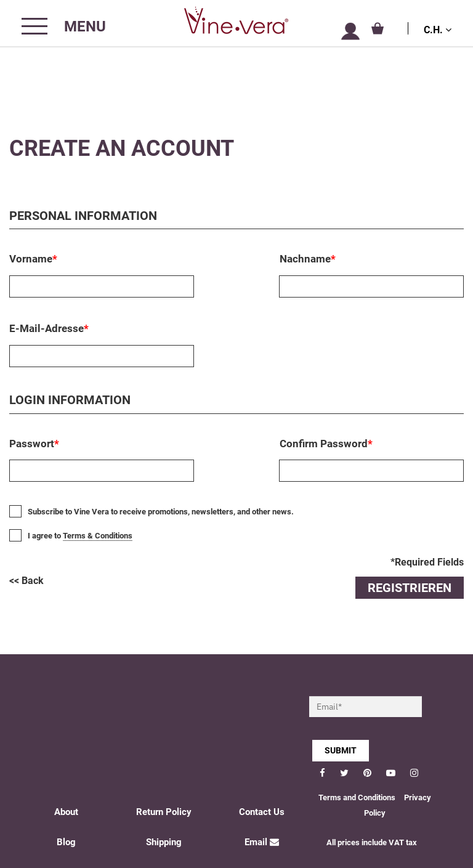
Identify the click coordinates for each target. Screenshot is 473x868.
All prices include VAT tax (372, 842)
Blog (66, 842)
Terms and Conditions (357, 797)
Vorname (33, 259)
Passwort (34, 444)
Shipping (164, 842)
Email (262, 842)
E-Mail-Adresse (49, 328)
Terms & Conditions (98, 536)
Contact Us (262, 812)
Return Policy (164, 812)
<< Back (26, 581)
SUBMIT (341, 750)
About (66, 812)
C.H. (438, 30)
